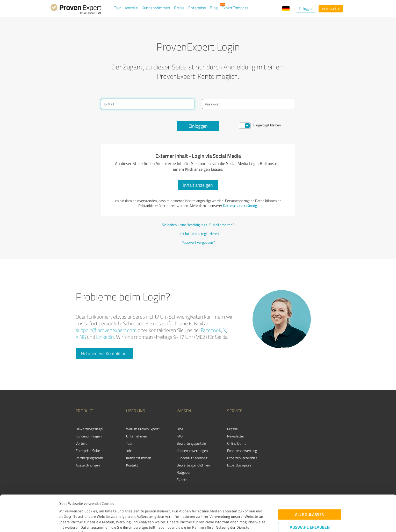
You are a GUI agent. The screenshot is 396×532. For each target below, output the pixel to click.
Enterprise (197, 8)
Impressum (68, 508)
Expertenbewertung (242, 451)
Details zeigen (235, 522)
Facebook (211, 330)
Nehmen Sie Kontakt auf (104, 353)
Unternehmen (136, 436)
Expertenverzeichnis (242, 458)
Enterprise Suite (88, 451)
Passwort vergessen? (198, 242)
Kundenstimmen (156, 8)
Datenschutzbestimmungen (103, 508)
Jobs (129, 451)
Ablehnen (310, 507)
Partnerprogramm (89, 458)
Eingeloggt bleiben (267, 125)
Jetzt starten (331, 8)
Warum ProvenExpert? (143, 429)
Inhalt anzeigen (198, 185)
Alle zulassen (310, 479)
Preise (179, 8)
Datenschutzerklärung (240, 206)
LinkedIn (105, 337)
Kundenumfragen (89, 436)
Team (130, 443)
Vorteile (131, 8)
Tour (117, 8)
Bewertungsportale (191, 443)
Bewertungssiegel (89, 429)
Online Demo (237, 443)
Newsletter (236, 436)
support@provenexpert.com (106, 330)
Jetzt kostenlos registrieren (198, 233)
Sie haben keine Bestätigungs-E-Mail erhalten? (198, 225)
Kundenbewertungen (192, 451)
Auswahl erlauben (310, 491)
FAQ (180, 436)
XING (81, 337)
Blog (214, 8)
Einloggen (306, 8)
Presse (232, 429)
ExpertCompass (235, 8)
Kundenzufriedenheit (192, 458)
